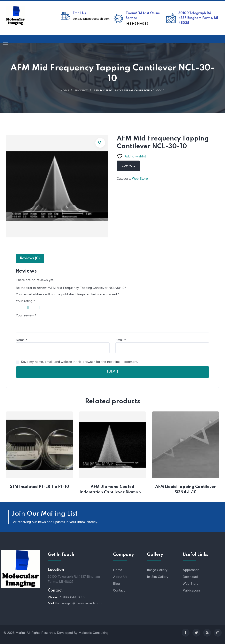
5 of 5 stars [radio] (41, 308)
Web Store (140, 179)
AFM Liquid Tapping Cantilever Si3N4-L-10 (186, 490)
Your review (26, 315)
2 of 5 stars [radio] (24, 308)
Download (190, 577)
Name (22, 340)
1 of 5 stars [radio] (18, 308)
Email (121, 340)
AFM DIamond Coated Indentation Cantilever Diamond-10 (112, 490)
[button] (100, 143)
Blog (116, 584)
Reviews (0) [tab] (30, 258)
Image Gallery (157, 570)
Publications (192, 590)
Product (81, 91)
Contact (119, 590)
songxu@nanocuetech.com (91, 19)
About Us (120, 577)
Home (65, 91)
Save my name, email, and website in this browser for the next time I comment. (79, 362)
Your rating (25, 301)
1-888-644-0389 (137, 24)
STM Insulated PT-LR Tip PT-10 (39, 487)
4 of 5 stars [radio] (35, 308)
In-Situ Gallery (158, 577)
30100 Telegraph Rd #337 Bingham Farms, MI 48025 (198, 18)
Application (191, 570)
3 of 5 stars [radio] (29, 308)
